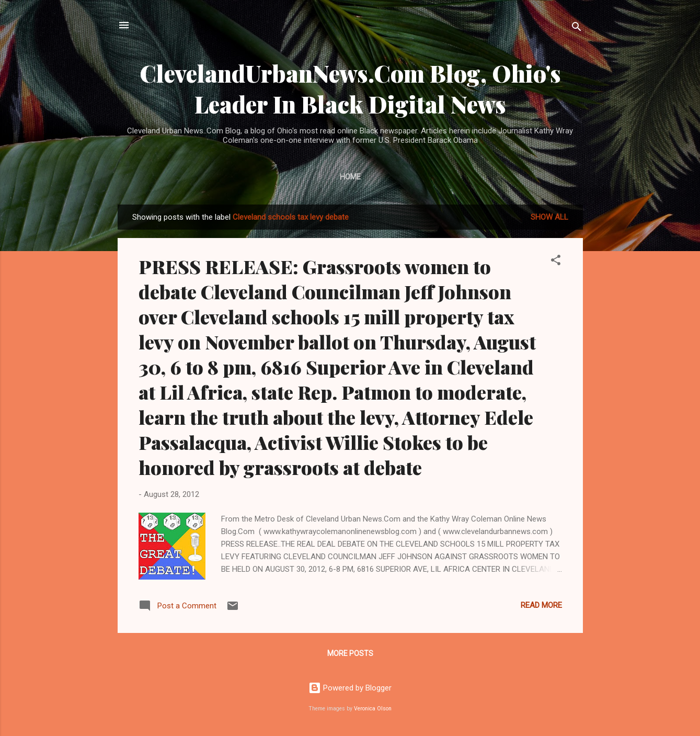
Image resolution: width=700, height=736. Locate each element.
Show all (549, 217)
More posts (350, 653)
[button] (556, 262)
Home (350, 177)
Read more (541, 605)
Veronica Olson (373, 709)
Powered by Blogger (350, 688)
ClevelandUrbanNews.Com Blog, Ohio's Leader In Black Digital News (350, 88)
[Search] (577, 29)
